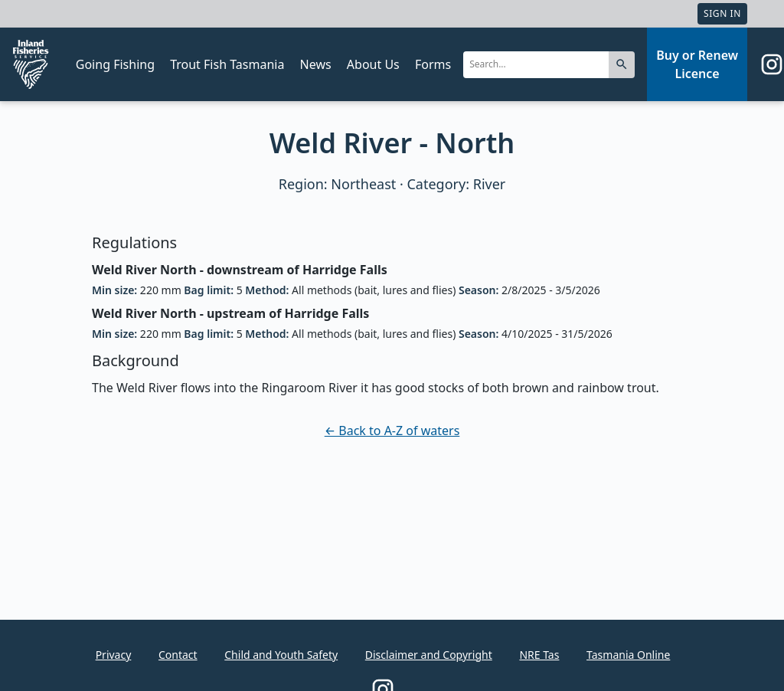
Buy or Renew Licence (697, 64)
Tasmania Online (628, 655)
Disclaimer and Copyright (429, 655)
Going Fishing (115, 64)
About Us (373, 64)
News (316, 64)
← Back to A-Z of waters (392, 431)
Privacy (114, 655)
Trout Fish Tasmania (227, 64)
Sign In (722, 13)
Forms (433, 64)
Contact (178, 655)
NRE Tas (539, 655)
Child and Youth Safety (281, 655)
